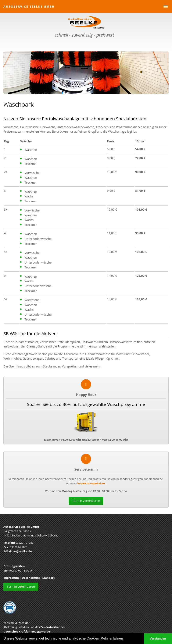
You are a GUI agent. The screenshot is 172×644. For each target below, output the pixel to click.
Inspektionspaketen (91, 483)
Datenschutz (31, 578)
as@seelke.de (22, 551)
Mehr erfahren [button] (112, 638)
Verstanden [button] (158, 638)
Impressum (11, 578)
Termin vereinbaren (86, 501)
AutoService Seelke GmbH (29, 6)
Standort (49, 578)
